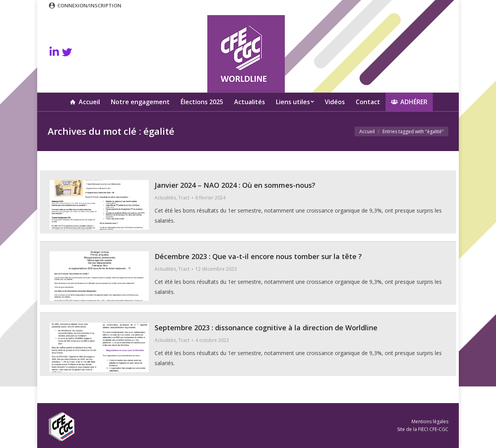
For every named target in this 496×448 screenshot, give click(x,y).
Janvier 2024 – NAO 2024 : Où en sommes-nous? (235, 185)
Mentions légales (430, 421)
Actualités (165, 198)
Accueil (367, 131)
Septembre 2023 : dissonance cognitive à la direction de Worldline (266, 328)
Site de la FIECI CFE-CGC (423, 429)
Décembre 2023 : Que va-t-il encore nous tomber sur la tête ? (258, 256)
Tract (184, 198)
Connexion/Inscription (89, 5)
